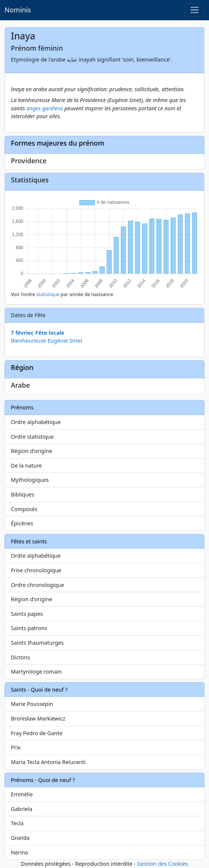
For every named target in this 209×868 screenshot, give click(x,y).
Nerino (20, 852)
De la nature (26, 466)
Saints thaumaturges (37, 643)
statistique (48, 294)
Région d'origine (32, 451)
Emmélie (22, 794)
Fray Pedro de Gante (37, 733)
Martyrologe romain (36, 672)
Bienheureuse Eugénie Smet (47, 341)
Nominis (18, 10)
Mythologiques (30, 480)
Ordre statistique (32, 437)
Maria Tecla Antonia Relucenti (48, 762)
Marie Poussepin (32, 704)
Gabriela (22, 809)
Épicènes (22, 523)
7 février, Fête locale (38, 333)
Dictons (20, 657)
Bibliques (23, 494)
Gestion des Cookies (162, 864)
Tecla (17, 823)
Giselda (20, 838)
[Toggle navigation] (195, 10)
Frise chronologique (36, 570)
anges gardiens (45, 108)
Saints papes (27, 614)
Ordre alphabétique (36, 422)
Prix (16, 747)
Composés (24, 509)
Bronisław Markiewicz (38, 718)
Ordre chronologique (38, 585)
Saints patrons (29, 628)
